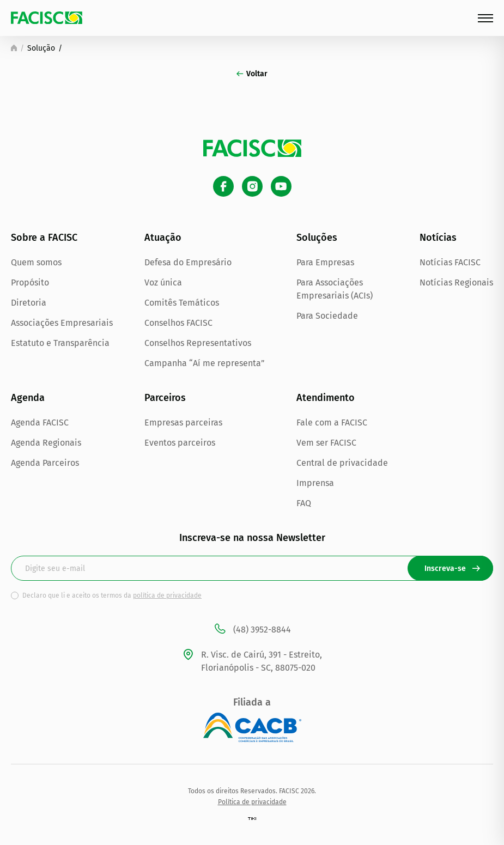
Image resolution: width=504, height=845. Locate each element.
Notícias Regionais (456, 282)
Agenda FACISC (40, 422)
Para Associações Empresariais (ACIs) (335, 289)
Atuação (163, 238)
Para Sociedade (327, 316)
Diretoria (29, 303)
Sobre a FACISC (44, 238)
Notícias (438, 238)
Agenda (28, 398)
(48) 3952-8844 (252, 630)
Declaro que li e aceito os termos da (112, 595)
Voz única (163, 282)
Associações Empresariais (62, 323)
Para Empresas (325, 262)
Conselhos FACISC (178, 323)
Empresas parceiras (183, 422)
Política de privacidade (252, 802)
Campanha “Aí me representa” (205, 363)
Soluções (317, 238)
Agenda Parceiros (45, 463)
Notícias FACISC (450, 262)
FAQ (304, 503)
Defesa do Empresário (188, 262)
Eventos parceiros (180, 443)
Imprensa (315, 483)
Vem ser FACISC (326, 443)
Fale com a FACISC (332, 422)
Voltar (252, 74)
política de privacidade (167, 595)
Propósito (30, 282)
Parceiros (165, 398)
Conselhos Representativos (198, 343)
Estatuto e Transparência (60, 343)
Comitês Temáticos (182, 303)
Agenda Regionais (46, 443)
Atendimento (326, 398)
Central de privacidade (342, 463)
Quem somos (36, 262)
